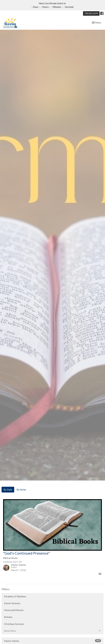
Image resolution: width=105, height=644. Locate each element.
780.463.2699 (91, 13)
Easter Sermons (12, 603)
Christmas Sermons (14, 624)
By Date (8, 490)
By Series (21, 490)
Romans (8, 617)
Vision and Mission (14, 610)
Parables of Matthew (15, 596)
